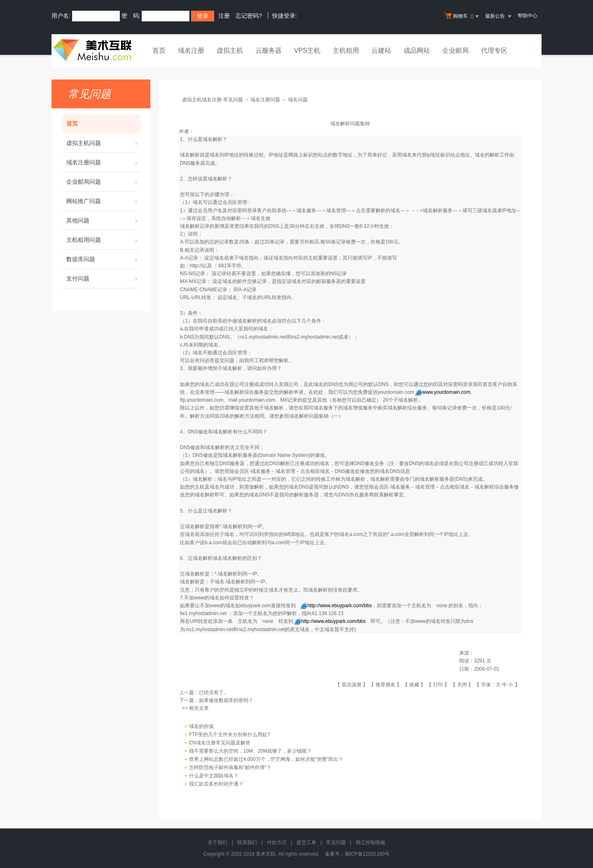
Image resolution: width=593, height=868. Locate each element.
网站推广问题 (103, 201)
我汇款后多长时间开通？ (216, 784)
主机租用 (346, 50)
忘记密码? (249, 16)
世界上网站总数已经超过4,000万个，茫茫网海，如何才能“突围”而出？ (266, 759)
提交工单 (306, 842)
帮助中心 (528, 16)
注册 (224, 16)
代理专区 (494, 50)
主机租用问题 (103, 240)
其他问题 (103, 220)
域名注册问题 (103, 162)
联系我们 (247, 842)
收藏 (414, 685)
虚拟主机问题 (103, 143)
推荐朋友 (385, 685)
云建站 (381, 50)
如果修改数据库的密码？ (226, 700)
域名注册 (191, 50)
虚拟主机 (230, 50)
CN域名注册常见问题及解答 (220, 743)
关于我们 (217, 842)
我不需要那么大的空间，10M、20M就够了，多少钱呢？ (251, 751)
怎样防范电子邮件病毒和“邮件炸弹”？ (230, 767)
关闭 (462, 685)
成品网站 (417, 50)
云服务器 (268, 50)
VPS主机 (307, 50)
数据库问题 (103, 259)
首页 (159, 50)
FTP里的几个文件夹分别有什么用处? (230, 735)
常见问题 (336, 842)
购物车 (462, 16)
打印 (438, 685)
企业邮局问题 (103, 182)
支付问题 (103, 278)
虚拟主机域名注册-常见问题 (212, 100)
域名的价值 (201, 726)
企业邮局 (455, 50)
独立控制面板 (371, 842)
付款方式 (277, 842)
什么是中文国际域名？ (214, 776)
